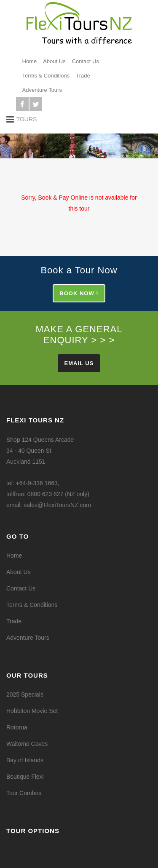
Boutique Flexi (25, 777)
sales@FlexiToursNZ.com (57, 505)
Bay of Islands (25, 760)
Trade (83, 76)
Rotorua (17, 727)
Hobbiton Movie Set (32, 711)
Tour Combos (24, 793)
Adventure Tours (42, 90)
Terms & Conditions (46, 76)
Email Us (79, 363)
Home (30, 61)
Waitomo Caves (27, 744)
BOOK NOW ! (79, 293)
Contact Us (86, 61)
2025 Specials (25, 694)
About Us (54, 61)
